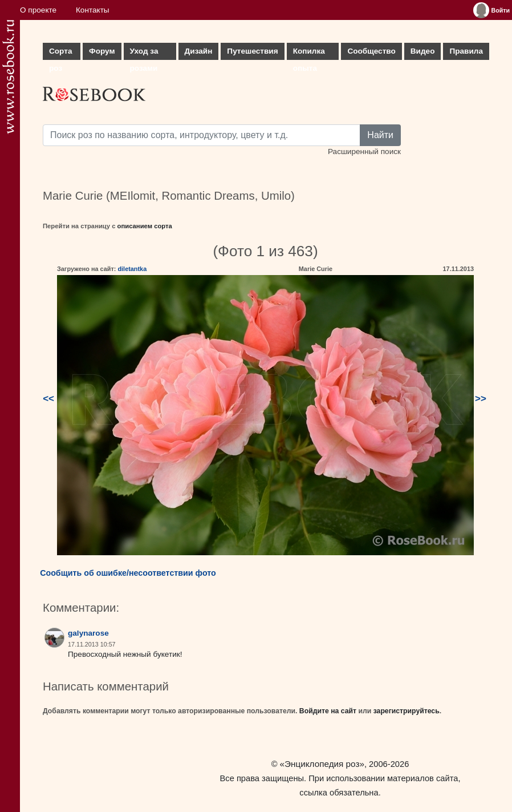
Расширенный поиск (364, 152)
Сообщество (371, 51)
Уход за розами (144, 53)
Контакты (93, 10)
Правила (466, 51)
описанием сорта (145, 226)
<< (48, 399)
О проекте (38, 10)
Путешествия (252, 51)
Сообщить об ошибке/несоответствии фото (128, 573)
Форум (102, 51)
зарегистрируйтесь (407, 711)
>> (481, 399)
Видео (423, 51)
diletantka (132, 269)
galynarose (88, 633)
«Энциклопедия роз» (322, 764)
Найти (380, 135)
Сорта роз (60, 53)
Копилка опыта (309, 53)
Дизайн (199, 51)
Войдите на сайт (328, 711)
